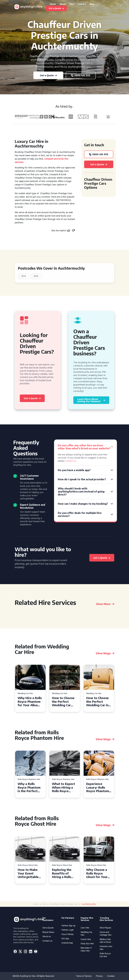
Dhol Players (105, 928)
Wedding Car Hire (25, 693)
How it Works (68, 934)
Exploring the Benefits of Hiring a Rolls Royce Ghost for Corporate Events (64, 873)
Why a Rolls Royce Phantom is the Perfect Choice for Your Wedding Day (29, 787)
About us (47, 936)
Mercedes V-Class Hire (86, 949)
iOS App (65, 939)
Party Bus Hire (87, 944)
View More (105, 604)
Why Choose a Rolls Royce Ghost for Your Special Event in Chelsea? (98, 873)
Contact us (47, 941)
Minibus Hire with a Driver (105, 941)
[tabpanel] (30, 688)
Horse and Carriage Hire (106, 933)
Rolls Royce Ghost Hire (28, 865)
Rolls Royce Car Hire (105, 955)
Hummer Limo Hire (106, 948)
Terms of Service (84, 976)
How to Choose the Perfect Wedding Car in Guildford (97, 701)
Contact (82, 4)
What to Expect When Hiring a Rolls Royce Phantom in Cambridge (63, 787)
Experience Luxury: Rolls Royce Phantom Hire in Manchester (98, 787)
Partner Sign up (68, 926)
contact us (71, 461)
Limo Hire (85, 928)
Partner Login (68, 930)
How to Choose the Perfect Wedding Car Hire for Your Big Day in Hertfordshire (64, 701)
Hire (72, 4)
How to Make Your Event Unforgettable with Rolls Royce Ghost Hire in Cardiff (30, 873)
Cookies (111, 976)
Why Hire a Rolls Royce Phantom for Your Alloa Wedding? (30, 701)
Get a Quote (48, 928)
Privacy (99, 976)
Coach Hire (86, 939)
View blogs (105, 653)
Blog (92, 4)
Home (53, 4)
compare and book (54, 159)
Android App (67, 943)
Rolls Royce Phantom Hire (29, 779)
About (63, 4)
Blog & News (48, 932)
